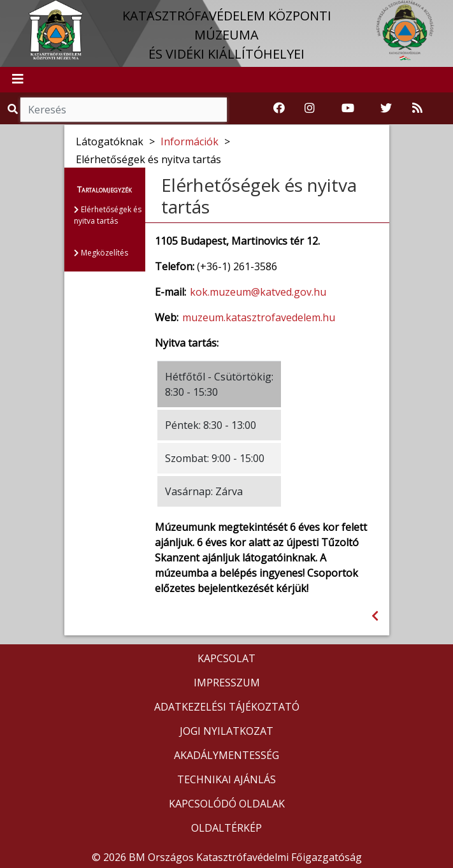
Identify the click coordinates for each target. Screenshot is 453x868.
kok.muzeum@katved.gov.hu (258, 292)
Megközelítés (101, 253)
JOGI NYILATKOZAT (226, 731)
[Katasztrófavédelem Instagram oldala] (310, 108)
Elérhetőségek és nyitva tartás (108, 215)
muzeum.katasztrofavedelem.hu (259, 317)
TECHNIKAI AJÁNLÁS (226, 779)
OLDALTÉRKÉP (226, 828)
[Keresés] (124, 110)
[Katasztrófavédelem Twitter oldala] (386, 108)
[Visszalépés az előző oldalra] (375, 616)
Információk (190, 141)
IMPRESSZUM (227, 683)
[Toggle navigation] (18, 80)
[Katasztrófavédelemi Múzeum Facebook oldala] (279, 108)
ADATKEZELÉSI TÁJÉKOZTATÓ (227, 707)
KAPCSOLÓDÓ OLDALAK (227, 804)
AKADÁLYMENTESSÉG (226, 755)
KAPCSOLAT (226, 658)
